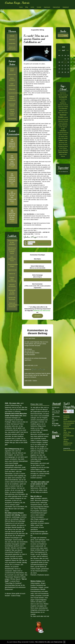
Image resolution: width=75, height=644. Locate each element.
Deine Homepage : (37, 276)
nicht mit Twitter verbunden (26, 244)
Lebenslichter (67, 425)
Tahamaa (66, 439)
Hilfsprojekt (12, 89)
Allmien (65, 441)
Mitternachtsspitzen (69, 423)
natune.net (12, 274)
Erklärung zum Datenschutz (42, 311)
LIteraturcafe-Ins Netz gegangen (12, 292)
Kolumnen (12, 40)
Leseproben (12, 43)
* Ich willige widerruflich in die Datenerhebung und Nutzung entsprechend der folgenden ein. (37, 310)
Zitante (65, 419)
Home (21, 7)
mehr (13, 149)
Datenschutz (56, 7)
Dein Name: (37, 259)
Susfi (65, 438)
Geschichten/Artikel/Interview (16, 93)
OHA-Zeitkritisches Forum (12, 259)
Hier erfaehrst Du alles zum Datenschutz (49, 642)
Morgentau (66, 416)
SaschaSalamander (69, 429)
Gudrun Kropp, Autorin (17, 3)
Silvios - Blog (67, 432)
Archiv (32, 7)
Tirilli (65, 430)
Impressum (47, 7)
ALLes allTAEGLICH (69, 421)
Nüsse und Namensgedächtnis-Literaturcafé (14, 305)
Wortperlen (66, 418)
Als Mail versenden (43, 244)
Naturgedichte (12, 119)
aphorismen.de (12, 270)
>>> (68, 50)
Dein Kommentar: (37, 286)
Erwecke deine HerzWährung (12, 279)
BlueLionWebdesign (69, 450)
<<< (60, 50)
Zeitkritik (12, 36)
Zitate (60, 172)
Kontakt (39, 7)
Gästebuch (66, 7)
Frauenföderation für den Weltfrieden (13, 242)
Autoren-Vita (12, 75)
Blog (27, 7)
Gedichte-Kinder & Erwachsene (12, 98)
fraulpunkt (66, 427)
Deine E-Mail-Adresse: (37, 267)
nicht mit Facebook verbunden (26, 242)
